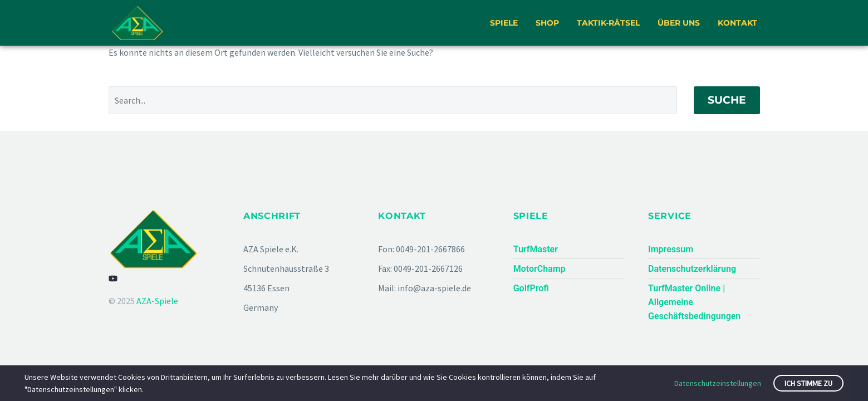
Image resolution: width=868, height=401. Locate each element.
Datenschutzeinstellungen (718, 383)
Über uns (679, 23)
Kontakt (737, 23)
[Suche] (393, 100)
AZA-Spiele (157, 301)
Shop (547, 23)
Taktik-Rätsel (608, 23)
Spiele (504, 23)
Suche (727, 100)
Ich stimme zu (808, 383)
